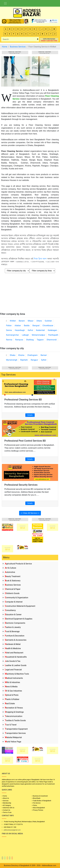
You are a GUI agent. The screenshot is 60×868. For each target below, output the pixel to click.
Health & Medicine (13, 648)
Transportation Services (15, 733)
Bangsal (36, 326)
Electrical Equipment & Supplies (19, 619)
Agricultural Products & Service (18, 564)
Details (30, 415)
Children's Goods (12, 593)
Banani (22, 321)
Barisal (44, 355)
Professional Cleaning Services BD (23, 400)
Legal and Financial (13, 670)
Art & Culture (10, 568)
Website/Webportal (13, 737)
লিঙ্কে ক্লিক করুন (40, 259)
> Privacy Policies (38, 810)
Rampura (19, 340)
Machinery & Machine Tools (17, 674)
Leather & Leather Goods (16, 665)
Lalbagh (25, 335)
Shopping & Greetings (14, 712)
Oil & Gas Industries (13, 691)
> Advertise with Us (8, 808)
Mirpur (31, 321)
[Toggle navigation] (5, 3)
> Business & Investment (40, 796)
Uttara (39, 321)
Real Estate (10, 704)
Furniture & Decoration (15, 636)
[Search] (19, 39)
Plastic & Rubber (12, 699)
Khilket (13, 321)
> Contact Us (6, 810)
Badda (27, 326)
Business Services (13, 585)
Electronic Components (15, 623)
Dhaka (13, 355)
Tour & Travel (11, 725)
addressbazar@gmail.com (12, 830)
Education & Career (13, 615)
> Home (4, 796)
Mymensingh (12, 360)
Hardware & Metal (13, 644)
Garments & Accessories (16, 640)
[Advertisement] (30, 294)
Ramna (9, 340)
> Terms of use (7, 812)
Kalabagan (52, 330)
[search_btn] (38, 39)
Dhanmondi (52, 340)
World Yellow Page (13, 742)
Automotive (10, 572)
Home (5, 47)
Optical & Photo (12, 695)
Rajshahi (24, 360)
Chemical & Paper (13, 589)
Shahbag (30, 340)
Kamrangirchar (12, 335)
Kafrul (30, 330)
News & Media (11, 687)
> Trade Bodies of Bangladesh (42, 801)
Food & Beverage (12, 631)
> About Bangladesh (38, 808)
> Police (34, 805)
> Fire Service (36, 803)
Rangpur (34, 360)
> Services (5, 801)
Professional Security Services (21, 485)
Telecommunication (14, 716)
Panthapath (53, 335)
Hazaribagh (20, 330)
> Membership (6, 803)
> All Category (6, 805)
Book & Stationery (13, 581)
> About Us (5, 798)
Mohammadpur (39, 335)
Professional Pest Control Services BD (25, 441)
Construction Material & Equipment (20, 606)
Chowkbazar (48, 326)
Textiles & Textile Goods (15, 720)
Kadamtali (40, 330)
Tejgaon (40, 340)
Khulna (21, 355)
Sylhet (44, 360)
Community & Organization (17, 598)
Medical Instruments (14, 678)
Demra (9, 330)
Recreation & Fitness (14, 708)
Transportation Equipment (16, 729)
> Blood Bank (36, 798)
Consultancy (10, 610)
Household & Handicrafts (16, 657)
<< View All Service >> (30, 513)
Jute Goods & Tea (13, 661)
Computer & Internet (14, 602)
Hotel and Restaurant (14, 653)
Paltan (9, 326)
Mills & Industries (12, 682)
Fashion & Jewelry (13, 627)
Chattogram (32, 355)
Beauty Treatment (13, 576)
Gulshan (48, 321)
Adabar (18, 326)
